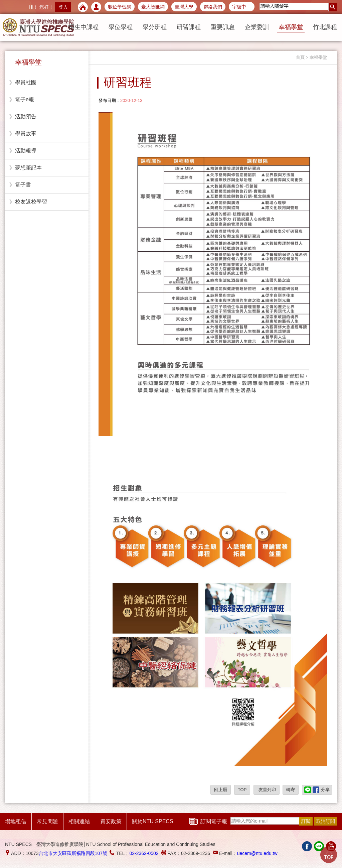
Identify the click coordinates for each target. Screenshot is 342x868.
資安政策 (111, 821)
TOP (242, 790)
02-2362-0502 (144, 853)
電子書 (23, 185)
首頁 (300, 57)
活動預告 (26, 116)
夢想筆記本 (28, 168)
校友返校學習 (31, 202)
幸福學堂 (291, 27)
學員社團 (26, 82)
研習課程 (189, 27)
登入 (63, 7)
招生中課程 (83, 27)
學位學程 (121, 27)
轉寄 (291, 790)
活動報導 (26, 151)
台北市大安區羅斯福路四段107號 (73, 853)
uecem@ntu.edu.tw (257, 853)
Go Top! (329, 855)
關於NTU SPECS (153, 821)
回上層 (221, 790)
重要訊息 (223, 27)
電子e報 (25, 99)
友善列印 (267, 790)
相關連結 (79, 821)
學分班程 (155, 27)
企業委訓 (257, 27)
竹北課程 (325, 27)
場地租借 (16, 821)
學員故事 (26, 134)
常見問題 (47, 821)
